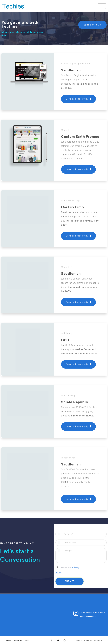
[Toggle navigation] (102, 6)
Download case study (78, 99)
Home (8, 641)
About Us (18, 641)
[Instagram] (65, 640)
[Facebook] (52, 640)
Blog (27, 641)
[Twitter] (58, 640)
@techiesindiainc (88, 617)
